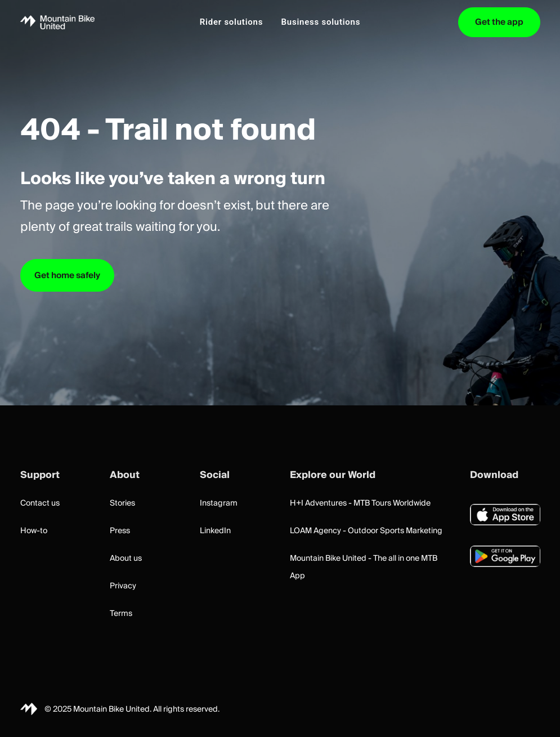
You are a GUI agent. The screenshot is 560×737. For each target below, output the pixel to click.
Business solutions (321, 22)
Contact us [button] (40, 503)
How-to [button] (34, 531)
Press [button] (120, 531)
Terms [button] (121, 614)
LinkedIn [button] (215, 531)
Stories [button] (122, 503)
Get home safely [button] (67, 275)
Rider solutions (231, 22)
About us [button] (126, 559)
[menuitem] (231, 22)
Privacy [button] (123, 586)
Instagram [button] (219, 503)
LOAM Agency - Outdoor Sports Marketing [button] (366, 531)
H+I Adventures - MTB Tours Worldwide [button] (360, 503)
